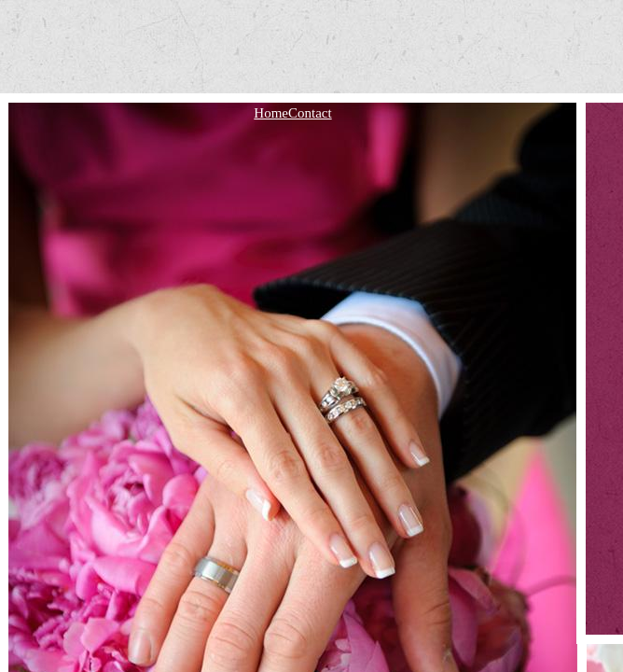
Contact (310, 113)
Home (271, 113)
